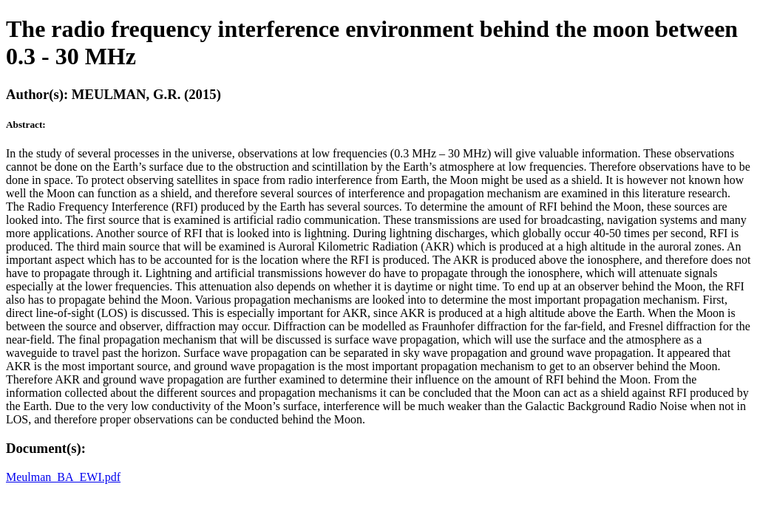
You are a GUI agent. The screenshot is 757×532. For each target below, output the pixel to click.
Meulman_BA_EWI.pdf (63, 477)
